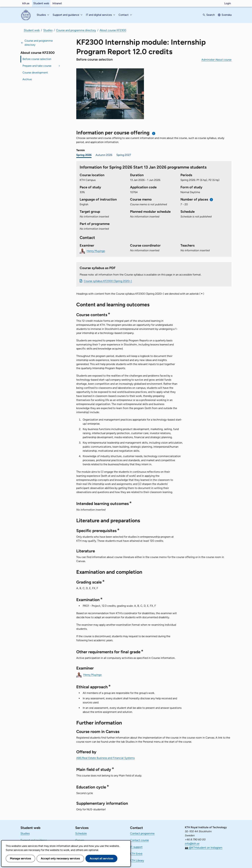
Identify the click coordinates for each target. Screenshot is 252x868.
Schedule (81, 833)
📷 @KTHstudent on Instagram (204, 848)
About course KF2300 (113, 30)
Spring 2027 (124, 155)
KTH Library (137, 860)
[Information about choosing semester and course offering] (154, 133)
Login (228, 3)
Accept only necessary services (60, 858)
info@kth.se (192, 844)
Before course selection (37, 59)
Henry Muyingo (96, 251)
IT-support (136, 847)
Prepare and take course (37, 66)
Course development (35, 73)
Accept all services (101, 858)
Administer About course (216, 60)
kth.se (26, 3)
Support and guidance (34, 840)
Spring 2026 (84, 155)
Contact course (139, 840)
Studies (48, 30)
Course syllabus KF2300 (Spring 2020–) (108, 281)
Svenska (227, 15)
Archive (27, 79)
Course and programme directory (76, 30)
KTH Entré (136, 854)
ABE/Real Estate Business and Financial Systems (105, 758)
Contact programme (142, 833)
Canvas (80, 840)
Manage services (20, 858)
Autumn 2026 (104, 155)
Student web (41, 3)
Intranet (57, 3)
